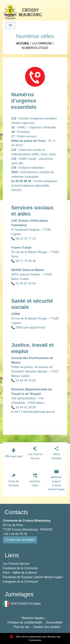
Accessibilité (54, 622)
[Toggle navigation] (10, 25)
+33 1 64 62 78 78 (15, 534)
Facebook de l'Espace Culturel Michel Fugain (33, 577)
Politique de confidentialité (25, 622)
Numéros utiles (35, 48)
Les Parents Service (16, 564)
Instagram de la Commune (20, 582)
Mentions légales (33, 618)
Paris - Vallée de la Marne (20, 573)
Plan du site (22, 627)
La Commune (42, 43)
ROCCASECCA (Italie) (22, 604)
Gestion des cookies (47, 627)
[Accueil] (23, 10)
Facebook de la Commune (20, 568)
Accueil (23, 43)
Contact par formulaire (20, 540)
